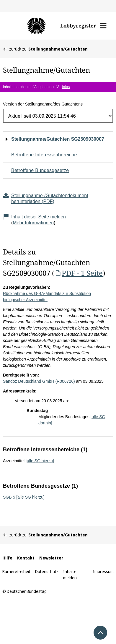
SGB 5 (9, 497)
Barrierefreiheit (16, 571)
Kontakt (26, 558)
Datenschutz (47, 571)
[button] (103, 26)
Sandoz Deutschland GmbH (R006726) (39, 381)
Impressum (103, 571)
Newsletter (51, 558)
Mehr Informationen (33, 223)
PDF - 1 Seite (79, 273)
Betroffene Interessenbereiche (44, 155)
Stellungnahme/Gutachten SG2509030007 (58, 139)
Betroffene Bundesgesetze (40, 170)
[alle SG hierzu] (40, 461)
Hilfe (7, 558)
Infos (66, 87)
